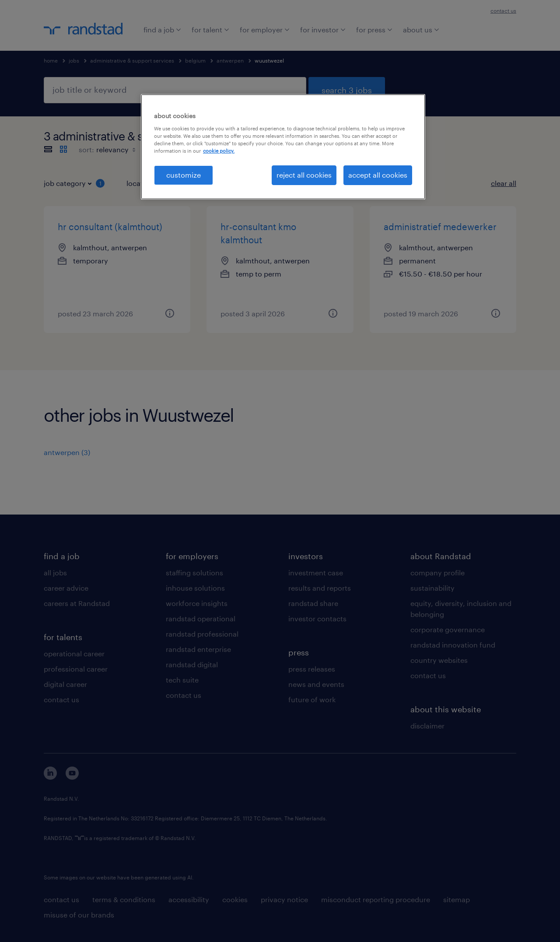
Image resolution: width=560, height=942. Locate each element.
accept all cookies (378, 175)
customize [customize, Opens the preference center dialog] (184, 175)
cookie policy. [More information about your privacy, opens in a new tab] (219, 151)
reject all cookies (304, 175)
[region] (283, 147)
